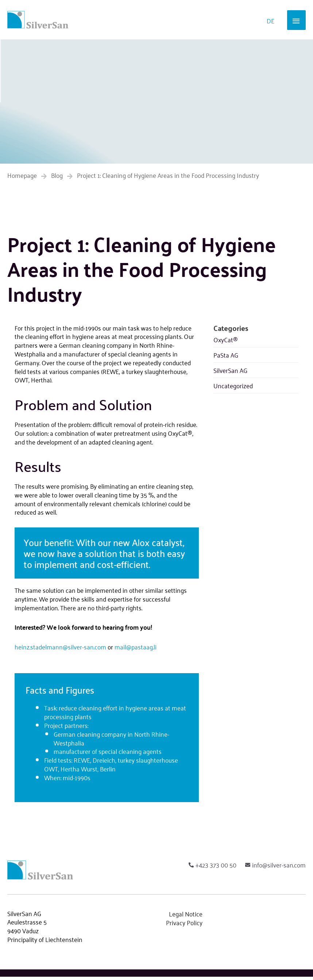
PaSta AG (226, 358)
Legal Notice (186, 917)
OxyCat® (226, 343)
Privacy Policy (184, 926)
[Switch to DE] (271, 21)
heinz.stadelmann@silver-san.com (60, 650)
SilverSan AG (230, 373)
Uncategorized (233, 389)
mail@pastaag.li (136, 650)
